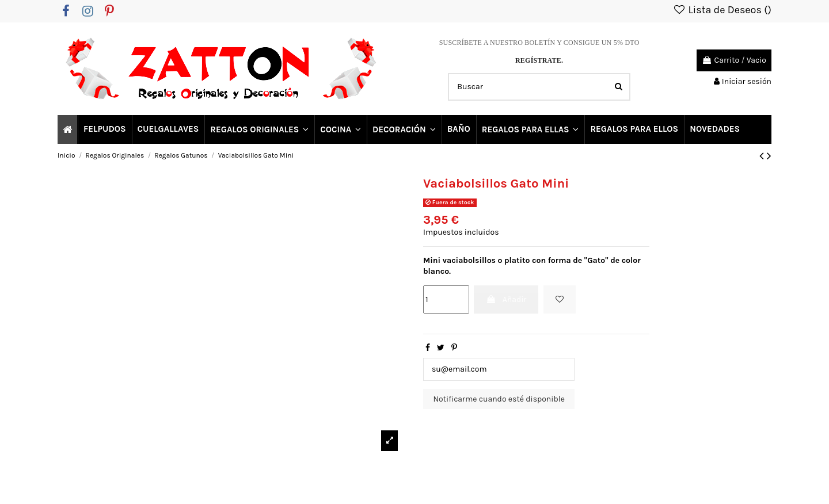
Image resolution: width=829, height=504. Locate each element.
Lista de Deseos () (722, 10)
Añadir (506, 299)
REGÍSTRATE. (539, 60)
